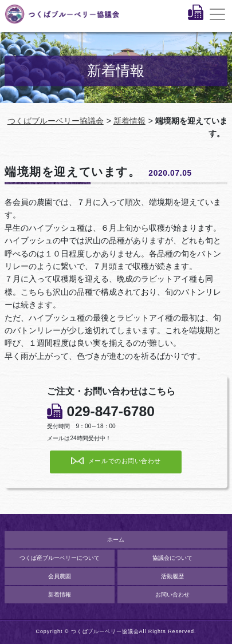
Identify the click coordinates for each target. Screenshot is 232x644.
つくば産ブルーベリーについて (60, 558)
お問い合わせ (172, 594)
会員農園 (60, 576)
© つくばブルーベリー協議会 (102, 631)
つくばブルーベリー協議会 (56, 121)
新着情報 (129, 121)
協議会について (172, 558)
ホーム (116, 540)
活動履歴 (172, 576)
